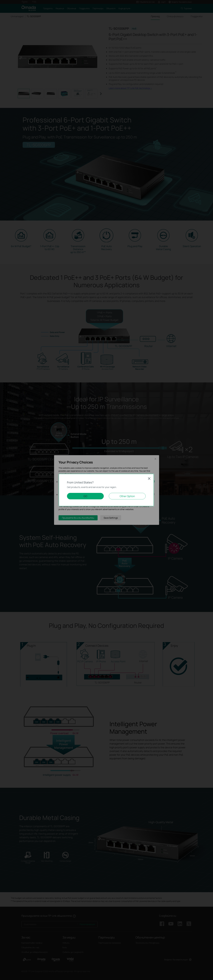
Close (149, 479)
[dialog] (106, 490)
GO (85, 496)
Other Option (127, 496)
